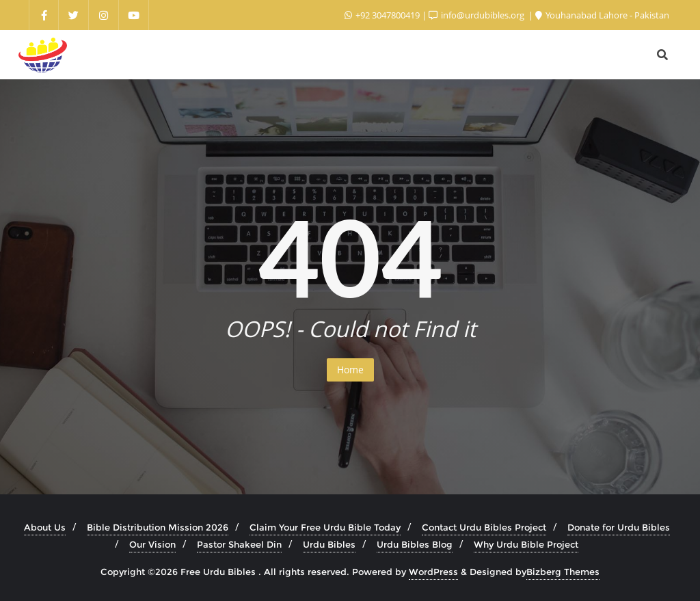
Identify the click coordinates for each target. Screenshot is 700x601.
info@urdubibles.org (477, 15)
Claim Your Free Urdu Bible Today (325, 527)
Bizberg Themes (563, 572)
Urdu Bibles (329, 544)
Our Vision (152, 544)
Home (350, 370)
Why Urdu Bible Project (526, 544)
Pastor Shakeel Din (239, 544)
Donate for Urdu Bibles (619, 527)
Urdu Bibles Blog (415, 544)
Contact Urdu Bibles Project (484, 527)
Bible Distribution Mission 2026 (158, 527)
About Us (45, 527)
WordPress (433, 572)
